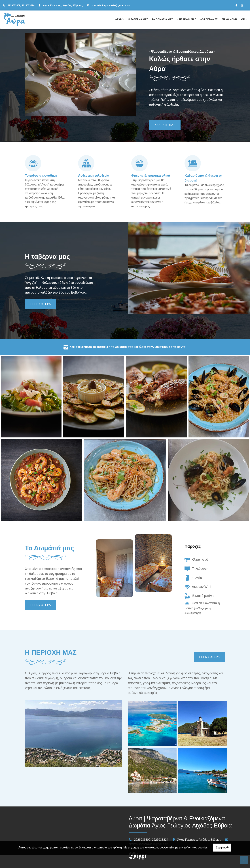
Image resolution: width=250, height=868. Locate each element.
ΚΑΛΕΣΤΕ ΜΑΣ (165, 125)
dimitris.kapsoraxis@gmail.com (111, 5)
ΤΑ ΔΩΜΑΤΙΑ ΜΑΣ (162, 19)
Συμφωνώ (222, 847)
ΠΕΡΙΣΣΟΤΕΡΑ (41, 304)
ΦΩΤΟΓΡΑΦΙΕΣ (209, 19)
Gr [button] (243, 19)
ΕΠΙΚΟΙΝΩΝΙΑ (229, 19)
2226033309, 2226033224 (21, 5)
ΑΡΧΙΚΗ (120, 19)
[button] (33, 75)
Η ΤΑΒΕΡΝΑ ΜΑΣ (138, 19)
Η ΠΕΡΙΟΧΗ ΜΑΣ (186, 19)
